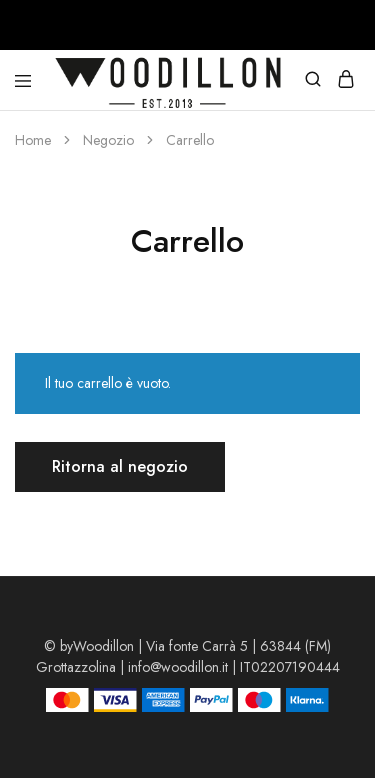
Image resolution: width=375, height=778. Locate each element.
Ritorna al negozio (120, 466)
